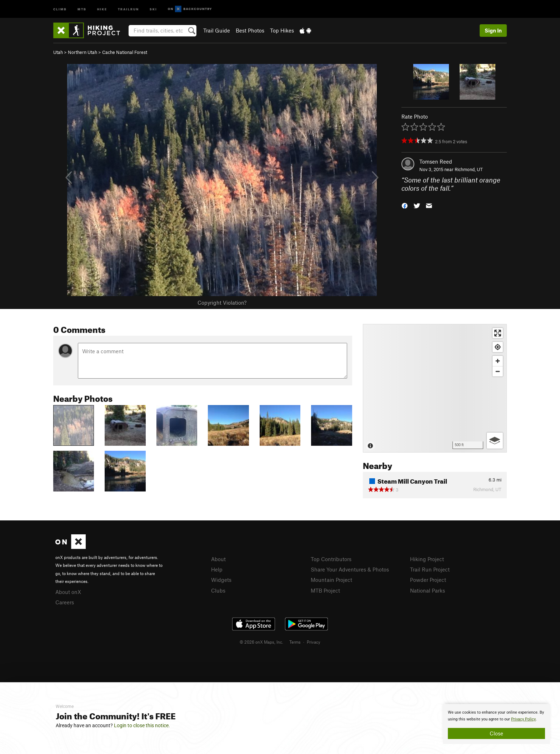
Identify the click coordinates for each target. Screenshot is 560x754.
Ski (153, 9)
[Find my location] (498, 347)
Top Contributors (331, 559)
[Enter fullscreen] (498, 333)
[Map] (435, 388)
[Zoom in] (498, 361)
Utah (58, 52)
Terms (295, 642)
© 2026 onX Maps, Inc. (261, 642)
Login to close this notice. (142, 725)
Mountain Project (331, 580)
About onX (68, 592)
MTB (82, 9)
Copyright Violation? (222, 303)
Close (496, 733)
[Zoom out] (498, 371)
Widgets (221, 580)
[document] (496, 724)
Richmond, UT (469, 169)
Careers (65, 602)
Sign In (493, 30)
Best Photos (250, 30)
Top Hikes (282, 30)
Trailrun (128, 9)
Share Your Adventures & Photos (350, 569)
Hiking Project (427, 559)
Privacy (314, 642)
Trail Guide (217, 30)
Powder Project (428, 580)
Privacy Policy (523, 719)
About (218, 559)
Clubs (218, 590)
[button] (405, 205)
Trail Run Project (430, 569)
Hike (102, 9)
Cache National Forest (125, 52)
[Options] (495, 441)
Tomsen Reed (436, 161)
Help (217, 569)
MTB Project (325, 590)
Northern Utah (82, 52)
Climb (60, 9)
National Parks (427, 590)
